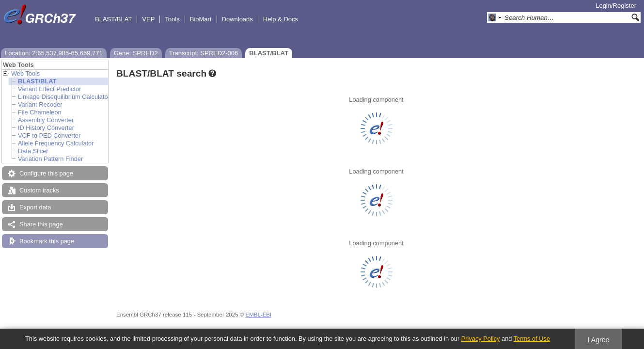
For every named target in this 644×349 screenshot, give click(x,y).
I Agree (599, 340)
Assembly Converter (46, 120)
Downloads (237, 19)
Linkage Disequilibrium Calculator (64, 97)
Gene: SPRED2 (136, 53)
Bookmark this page (47, 241)
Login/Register (616, 6)
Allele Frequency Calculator (56, 143)
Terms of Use (532, 339)
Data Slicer (33, 151)
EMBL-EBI (258, 315)
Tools (172, 19)
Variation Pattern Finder (50, 159)
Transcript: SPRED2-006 (204, 53)
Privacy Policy (481, 339)
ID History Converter (46, 128)
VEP (148, 19)
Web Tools (25, 73)
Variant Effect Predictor (49, 89)
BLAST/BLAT (113, 19)
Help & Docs (281, 19)
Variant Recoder (40, 104)
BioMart (201, 19)
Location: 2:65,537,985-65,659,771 (54, 53)
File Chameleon (40, 112)
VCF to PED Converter (49, 135)
